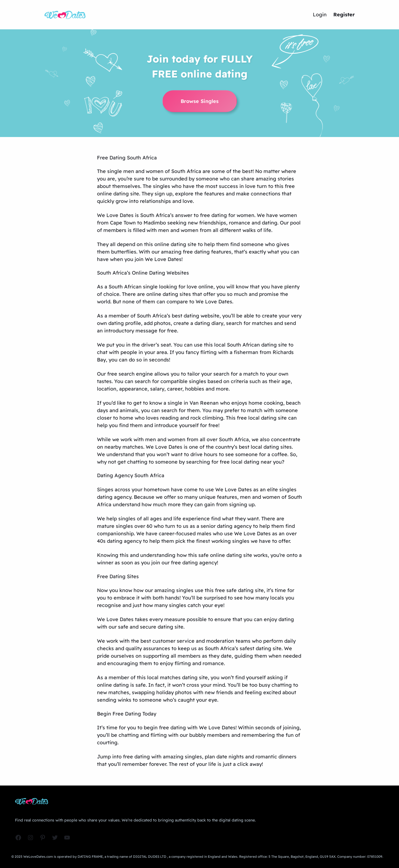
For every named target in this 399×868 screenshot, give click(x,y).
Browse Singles (200, 101)
